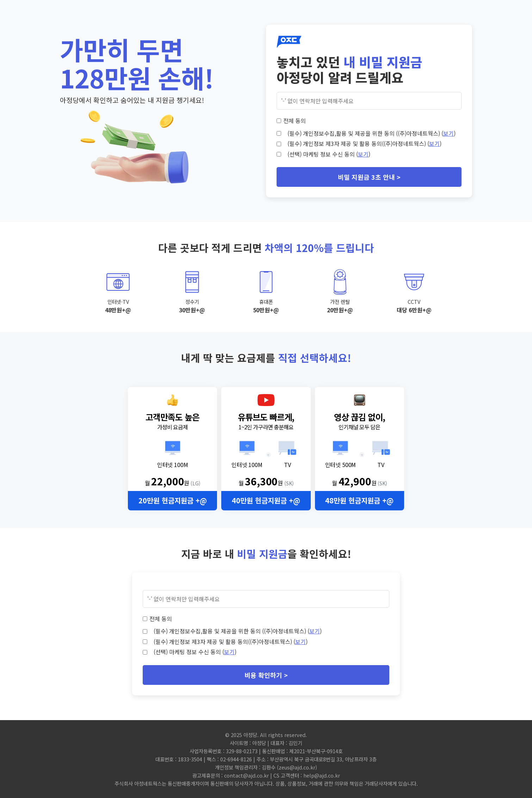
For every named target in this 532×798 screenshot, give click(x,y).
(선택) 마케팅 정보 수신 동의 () (329, 154)
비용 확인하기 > (266, 675)
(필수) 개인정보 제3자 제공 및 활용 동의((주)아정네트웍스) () (364, 143)
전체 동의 (295, 121)
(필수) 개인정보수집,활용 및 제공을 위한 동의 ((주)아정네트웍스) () (372, 133)
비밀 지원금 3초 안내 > (369, 177)
